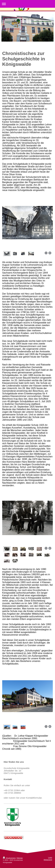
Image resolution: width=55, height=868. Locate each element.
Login (50, 857)
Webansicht (48, 860)
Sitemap (20, 858)
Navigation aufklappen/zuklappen (27, 4)
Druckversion (9, 858)
